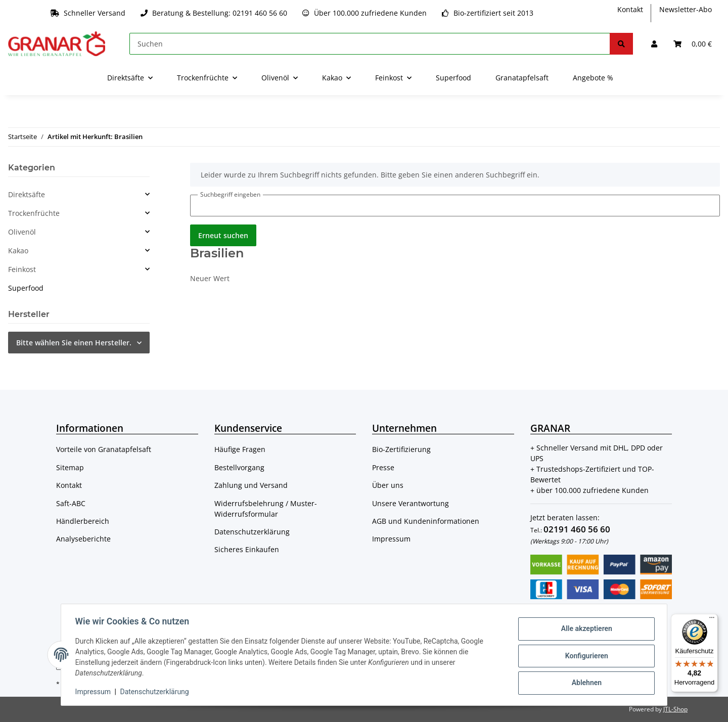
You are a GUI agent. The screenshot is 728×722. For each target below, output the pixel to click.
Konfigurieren (584, 656)
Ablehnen (584, 682)
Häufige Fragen (240, 449)
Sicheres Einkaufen (247, 549)
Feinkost (22, 269)
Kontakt (630, 9)
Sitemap (70, 467)
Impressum (391, 539)
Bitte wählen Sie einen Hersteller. (74, 343)
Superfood (26, 288)
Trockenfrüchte (34, 213)
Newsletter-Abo (686, 9)
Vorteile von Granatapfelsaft (104, 449)
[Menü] (712, 620)
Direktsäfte (27, 194)
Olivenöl (22, 232)
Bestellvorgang (239, 467)
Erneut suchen (223, 235)
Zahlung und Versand (251, 485)
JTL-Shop (675, 709)
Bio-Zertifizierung (401, 449)
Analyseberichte (83, 539)
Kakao (18, 251)
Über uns (388, 485)
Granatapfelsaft (522, 78)
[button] (654, 44)
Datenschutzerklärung (252, 532)
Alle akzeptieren (584, 629)
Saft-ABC (71, 503)
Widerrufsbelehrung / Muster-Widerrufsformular (266, 509)
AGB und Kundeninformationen (426, 521)
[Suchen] (370, 44)
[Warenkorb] (693, 44)
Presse (383, 467)
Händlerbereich (83, 521)
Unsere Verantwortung (411, 503)
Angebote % (593, 78)
